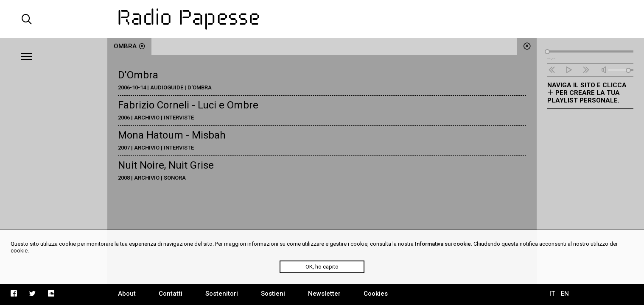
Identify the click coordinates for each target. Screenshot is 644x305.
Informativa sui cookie (443, 244)
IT (552, 294)
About (127, 294)
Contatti (171, 294)
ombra (129, 46)
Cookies (376, 294)
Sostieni (273, 294)
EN (565, 294)
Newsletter (324, 294)
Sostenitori (222, 294)
